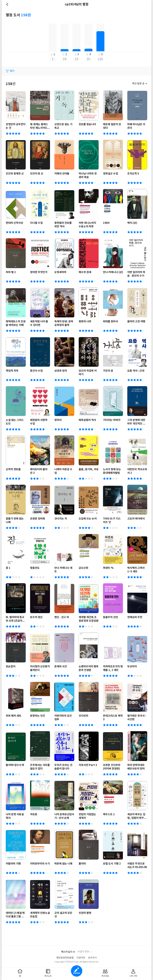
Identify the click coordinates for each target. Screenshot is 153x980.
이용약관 (81, 958)
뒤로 (8, 4)
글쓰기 (77, 971)
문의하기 (92, 958)
